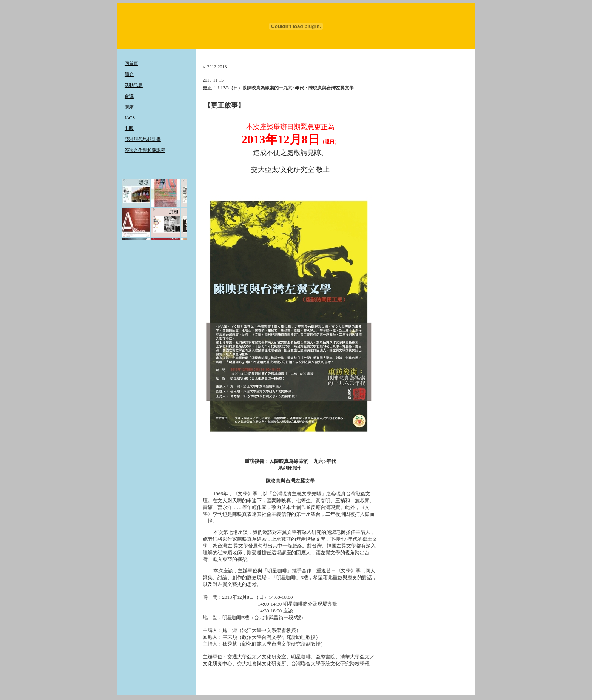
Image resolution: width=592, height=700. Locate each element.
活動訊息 (134, 85)
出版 (129, 128)
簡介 (129, 74)
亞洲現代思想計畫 (143, 139)
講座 (129, 107)
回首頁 (131, 63)
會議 (129, 96)
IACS (130, 118)
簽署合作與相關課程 (145, 150)
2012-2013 (217, 67)
